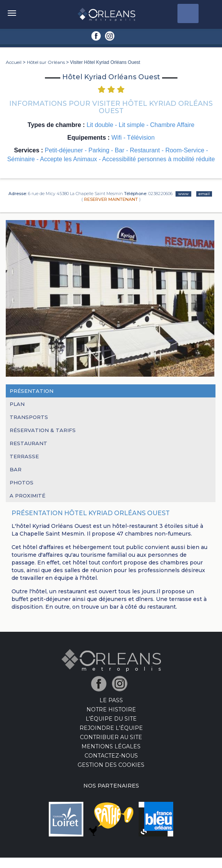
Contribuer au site (111, 737)
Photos (22, 482)
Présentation (31, 391)
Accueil (14, 62)
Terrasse (24, 456)
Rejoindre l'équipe (111, 728)
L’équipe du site (111, 719)
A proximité (27, 496)
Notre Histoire (111, 709)
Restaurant (28, 443)
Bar (16, 469)
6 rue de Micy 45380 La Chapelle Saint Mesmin (75, 194)
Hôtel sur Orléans (46, 62)
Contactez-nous (111, 756)
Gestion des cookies (111, 765)
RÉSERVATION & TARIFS (43, 430)
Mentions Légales (111, 746)
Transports (29, 417)
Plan (17, 404)
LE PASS (111, 700)
